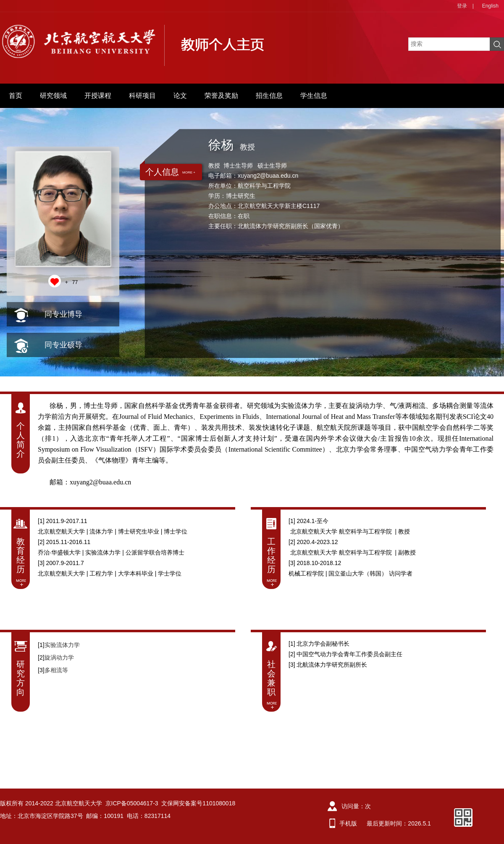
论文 (180, 96)
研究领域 (53, 96)
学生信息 (314, 96)
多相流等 (56, 670)
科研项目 (142, 96)
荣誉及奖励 (221, 96)
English (490, 6)
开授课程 (98, 96)
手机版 (348, 823)
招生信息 (269, 96)
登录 (462, 6)
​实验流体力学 (62, 645)
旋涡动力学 (59, 657)
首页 (16, 96)
